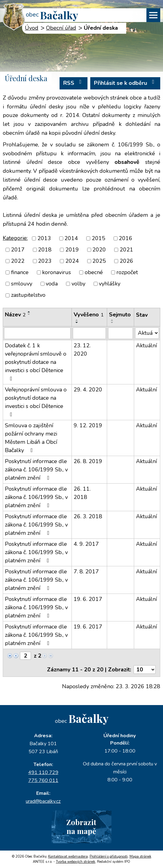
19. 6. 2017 (88, 599)
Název (15, 315)
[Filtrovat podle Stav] (147, 333)
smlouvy (22, 284)
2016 (126, 238)
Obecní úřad (61, 28)
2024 (72, 261)
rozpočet (127, 272)
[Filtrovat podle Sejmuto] (120, 333)
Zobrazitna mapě (81, 826)
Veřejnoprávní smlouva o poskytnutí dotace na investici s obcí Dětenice (36, 402)
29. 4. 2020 (88, 390)
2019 (72, 250)
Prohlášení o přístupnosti (109, 857)
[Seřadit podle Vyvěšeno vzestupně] (77, 320)
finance (20, 272)
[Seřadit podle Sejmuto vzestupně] (112, 320)
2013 (44, 238)
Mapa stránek (140, 857)
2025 (99, 261)
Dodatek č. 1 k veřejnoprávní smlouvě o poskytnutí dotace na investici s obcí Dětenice (36, 362)
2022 (18, 261)
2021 (126, 250)
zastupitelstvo (28, 295)
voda (52, 284)
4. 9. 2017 (86, 544)
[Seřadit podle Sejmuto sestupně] (112, 323)
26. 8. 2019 (88, 461)
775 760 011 (43, 780)
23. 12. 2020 (82, 350)
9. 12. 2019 (88, 425)
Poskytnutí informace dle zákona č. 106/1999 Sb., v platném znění (36, 470)
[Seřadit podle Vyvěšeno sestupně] (77, 323)
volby (78, 284)
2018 (45, 250)
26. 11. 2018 (82, 493)
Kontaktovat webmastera (68, 857)
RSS (74, 83)
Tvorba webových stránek (76, 862)
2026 (126, 261)
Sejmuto (120, 315)
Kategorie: (15, 238)
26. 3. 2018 (88, 516)
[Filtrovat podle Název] (37, 333)
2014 (71, 238)
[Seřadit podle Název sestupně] (29, 314)
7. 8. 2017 (86, 572)
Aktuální (146, 345)
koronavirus (56, 272)
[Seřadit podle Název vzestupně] (29, 312)
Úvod (32, 28)
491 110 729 (43, 772)
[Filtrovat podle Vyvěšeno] (89, 333)
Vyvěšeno (89, 315)
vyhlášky (110, 284)
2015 (99, 238)
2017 (18, 250)
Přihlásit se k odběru (125, 83)
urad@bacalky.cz (43, 801)
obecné (94, 272)
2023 (45, 261)
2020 (99, 250)
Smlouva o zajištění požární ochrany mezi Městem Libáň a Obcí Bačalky (31, 438)
